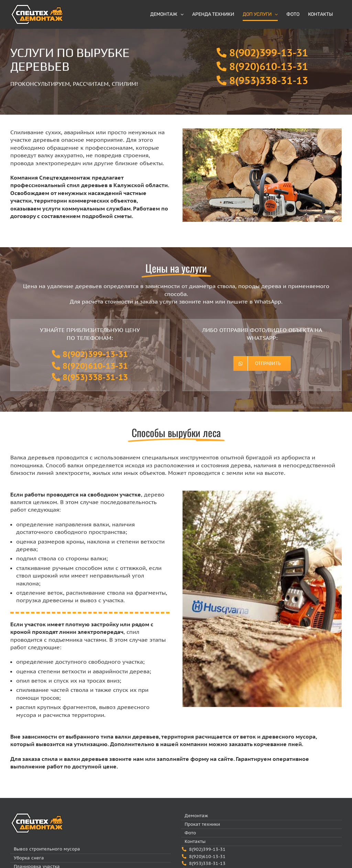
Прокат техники (202, 824)
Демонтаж (196, 816)
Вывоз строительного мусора (47, 849)
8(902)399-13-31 (269, 53)
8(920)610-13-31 (269, 66)
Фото (190, 833)
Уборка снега (29, 858)
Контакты (195, 841)
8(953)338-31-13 (269, 81)
